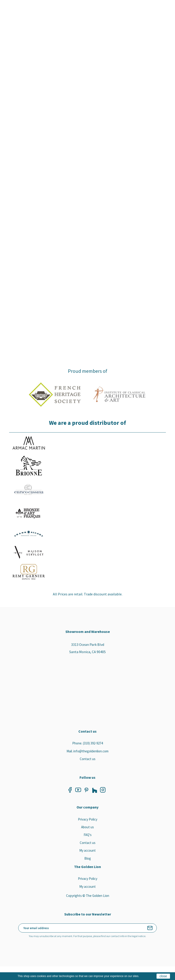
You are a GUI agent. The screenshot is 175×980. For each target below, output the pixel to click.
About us (87, 827)
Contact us (88, 759)
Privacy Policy (88, 819)
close (163, 976)
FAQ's (88, 835)
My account (87, 850)
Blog (88, 858)
